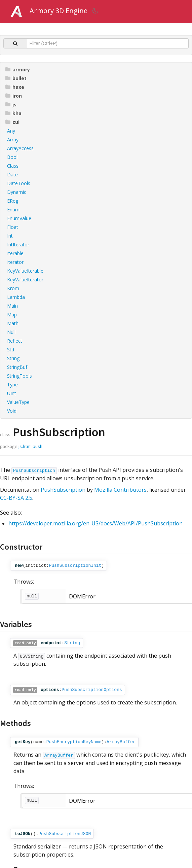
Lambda (16, 297)
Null (11, 332)
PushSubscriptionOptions (92, 690)
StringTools (20, 376)
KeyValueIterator (25, 280)
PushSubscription (34, 471)
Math (13, 323)
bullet (16, 78)
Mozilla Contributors (120, 490)
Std (11, 350)
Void (12, 411)
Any (11, 131)
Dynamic (17, 192)
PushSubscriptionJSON (65, 834)
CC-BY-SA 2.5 (16, 498)
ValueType (18, 402)
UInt (12, 393)
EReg (13, 201)
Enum (13, 210)
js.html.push (30, 446)
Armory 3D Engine (59, 11)
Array (13, 140)
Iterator (15, 262)
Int (10, 236)
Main (12, 306)
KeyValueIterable (25, 271)
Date (12, 175)
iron (14, 96)
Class (13, 166)
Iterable (15, 253)
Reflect (15, 341)
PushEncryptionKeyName (74, 742)
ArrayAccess (20, 148)
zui (12, 122)
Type (12, 385)
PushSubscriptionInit (75, 566)
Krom (13, 288)
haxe (15, 87)
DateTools (19, 183)
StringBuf (17, 367)
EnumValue (19, 218)
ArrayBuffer (121, 742)
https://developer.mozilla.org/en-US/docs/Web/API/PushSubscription (95, 523)
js (11, 105)
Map (12, 315)
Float (13, 227)
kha (13, 113)
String (13, 358)
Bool (12, 157)
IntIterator (18, 245)
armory (18, 70)
